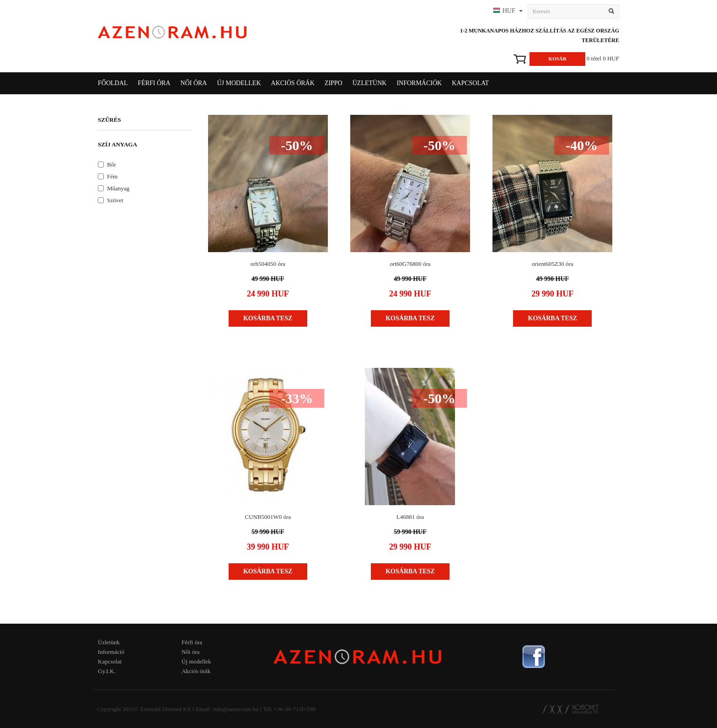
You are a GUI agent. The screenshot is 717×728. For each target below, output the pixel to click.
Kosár (557, 59)
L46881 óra (410, 517)
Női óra (190, 652)
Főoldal (113, 83)
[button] (507, 11)
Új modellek (239, 83)
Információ (111, 652)
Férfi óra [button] (154, 83)
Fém (108, 176)
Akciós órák (293, 83)
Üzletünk (370, 83)
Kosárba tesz (268, 318)
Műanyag (114, 188)
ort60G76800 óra (410, 264)
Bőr (107, 164)
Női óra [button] (194, 83)
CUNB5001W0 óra (268, 517)
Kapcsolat (470, 83)
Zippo (334, 83)
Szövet (110, 200)
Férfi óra (192, 642)
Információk (419, 83)
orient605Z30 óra (553, 264)
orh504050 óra (268, 264)
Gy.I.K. (107, 671)
